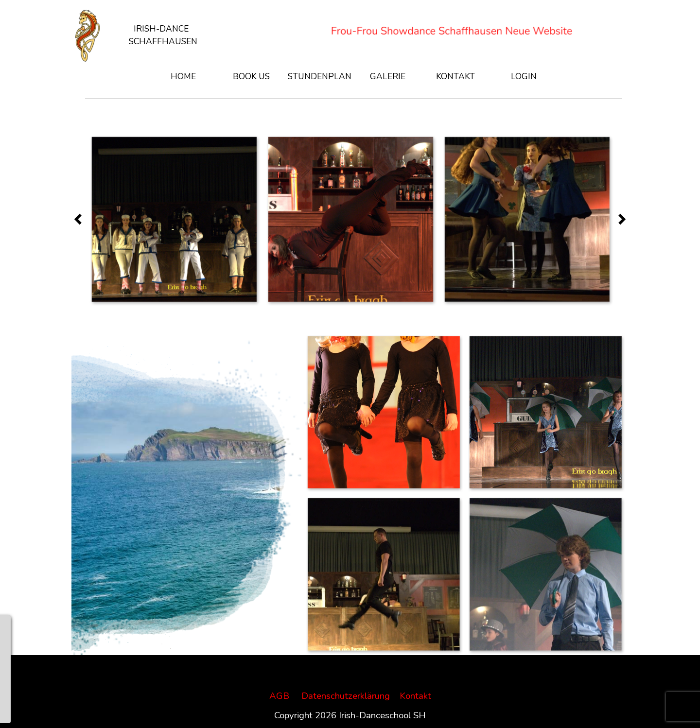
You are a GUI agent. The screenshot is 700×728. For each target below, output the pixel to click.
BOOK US (251, 76)
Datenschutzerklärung (346, 696)
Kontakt (415, 696)
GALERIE (388, 76)
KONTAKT (455, 76)
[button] (174, 219)
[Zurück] (81, 219)
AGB (279, 696)
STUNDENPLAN (320, 76)
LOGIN (524, 76)
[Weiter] (619, 219)
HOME (183, 76)
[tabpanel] (163, 29)
